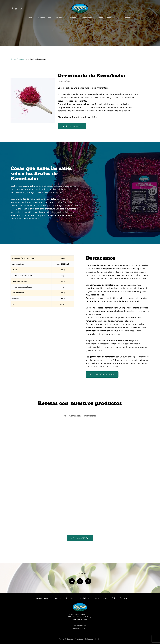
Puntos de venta (101, 598)
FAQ (114, 598)
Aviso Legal (79, 639)
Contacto (124, 598)
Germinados (75, 416)
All (65, 416)
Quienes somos (43, 598)
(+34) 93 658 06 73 (80, 628)
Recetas (70, 598)
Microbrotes (90, 416)
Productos (21, 59)
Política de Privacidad (93, 639)
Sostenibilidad (83, 598)
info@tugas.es (80, 625)
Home (13, 59)
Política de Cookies (66, 639)
